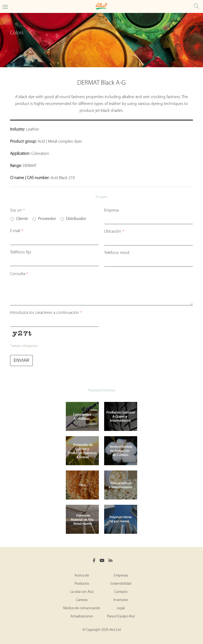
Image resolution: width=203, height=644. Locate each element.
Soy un (17, 210)
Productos (82, 584)
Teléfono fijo (21, 252)
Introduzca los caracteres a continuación (46, 313)
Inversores (121, 600)
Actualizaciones (82, 616)
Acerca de (82, 576)
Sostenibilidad (121, 584)
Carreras (82, 600)
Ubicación (114, 232)
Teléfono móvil (117, 253)
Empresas (121, 576)
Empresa (111, 210)
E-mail (17, 231)
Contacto (121, 592)
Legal (121, 608)
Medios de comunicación (82, 608)
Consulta (19, 274)
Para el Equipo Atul (121, 616)
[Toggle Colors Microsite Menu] (5, 6)
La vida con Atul (82, 592)
